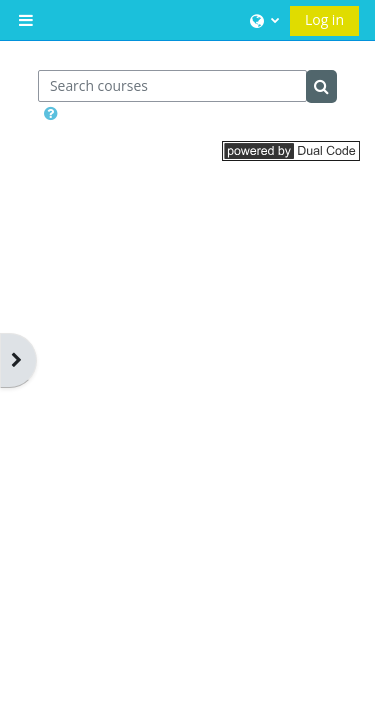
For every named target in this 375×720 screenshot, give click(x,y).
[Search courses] (173, 86)
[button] (262, 20)
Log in (324, 19)
